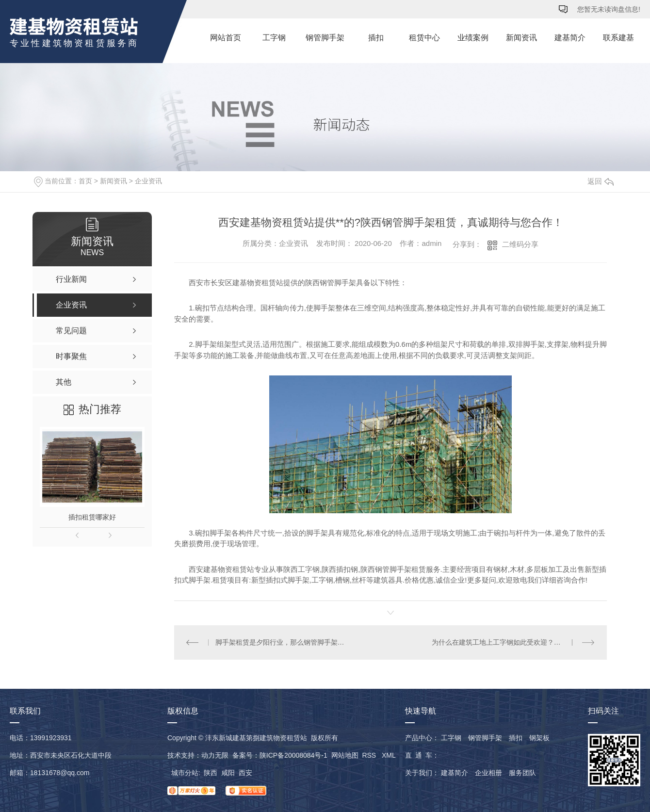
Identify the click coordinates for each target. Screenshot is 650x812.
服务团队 (522, 773)
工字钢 (274, 38)
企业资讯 (148, 181)
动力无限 (215, 755)
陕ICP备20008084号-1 (293, 755)
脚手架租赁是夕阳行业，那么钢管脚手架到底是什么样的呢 (283, 642)
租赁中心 (424, 38)
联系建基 (618, 38)
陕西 (211, 773)
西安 (245, 773)
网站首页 (226, 38)
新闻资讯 (521, 38)
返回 (601, 181)
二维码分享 (520, 244)
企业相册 (488, 773)
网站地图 (345, 755)
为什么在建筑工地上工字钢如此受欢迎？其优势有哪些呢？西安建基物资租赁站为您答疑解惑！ (513, 642)
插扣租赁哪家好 (92, 517)
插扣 (376, 38)
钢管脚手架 (325, 38)
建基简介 (570, 38)
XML (389, 755)
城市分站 (185, 773)
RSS (370, 755)
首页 (85, 181)
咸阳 (228, 773)
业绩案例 (473, 38)
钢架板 (539, 738)
